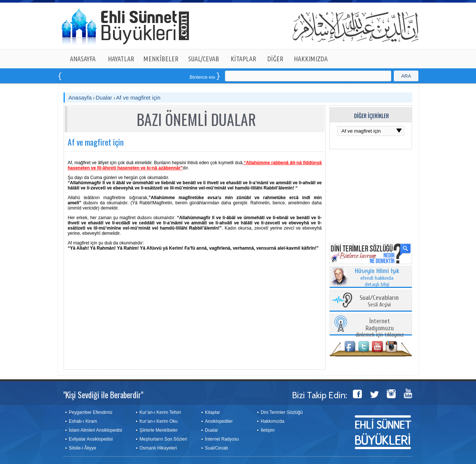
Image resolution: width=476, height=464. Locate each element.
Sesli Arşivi (379, 301)
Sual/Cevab (216, 448)
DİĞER (275, 59)
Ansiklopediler (219, 421)
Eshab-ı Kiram (83, 421)
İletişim (268, 430)
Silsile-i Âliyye (82, 448)
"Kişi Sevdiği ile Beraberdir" (103, 395)
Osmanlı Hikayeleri (158, 448)
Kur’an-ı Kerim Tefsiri (160, 412)
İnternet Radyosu (222, 439)
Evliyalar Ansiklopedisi (91, 439)
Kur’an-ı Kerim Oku (158, 421)
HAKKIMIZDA (311, 59)
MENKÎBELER (161, 59)
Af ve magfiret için (138, 98)
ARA (406, 76)
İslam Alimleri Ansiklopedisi (95, 430)
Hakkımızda (272, 421)
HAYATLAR (121, 59)
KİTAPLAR (243, 59)
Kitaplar (213, 412)
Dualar (104, 98)
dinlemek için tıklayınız (380, 328)
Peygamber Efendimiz (91, 412)
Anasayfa (80, 98)
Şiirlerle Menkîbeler (159, 430)
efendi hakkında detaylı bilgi (377, 278)
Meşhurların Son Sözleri (163, 439)
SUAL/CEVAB (204, 59)
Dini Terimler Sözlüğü (282, 412)
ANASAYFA (83, 59)
